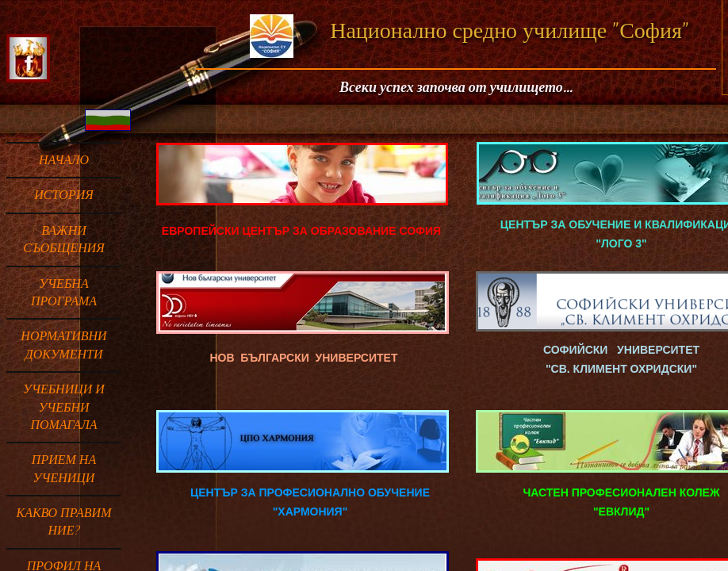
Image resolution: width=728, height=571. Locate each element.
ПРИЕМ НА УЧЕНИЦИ (64, 469)
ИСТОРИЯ (64, 195)
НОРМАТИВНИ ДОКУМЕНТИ (63, 345)
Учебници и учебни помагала (64, 407)
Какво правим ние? (64, 522)
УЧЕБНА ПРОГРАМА (64, 293)
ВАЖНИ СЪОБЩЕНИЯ (64, 240)
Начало (64, 160)
